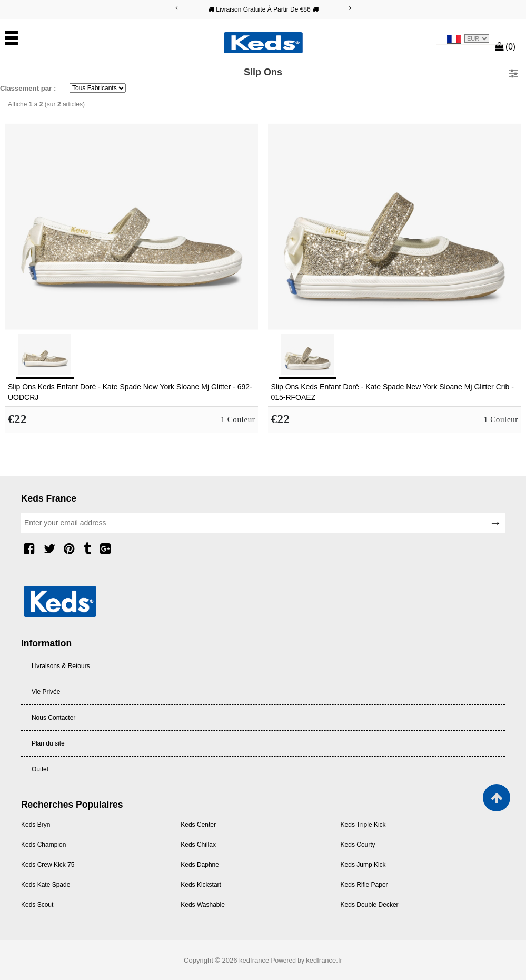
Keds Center (198, 825)
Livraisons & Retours (61, 666)
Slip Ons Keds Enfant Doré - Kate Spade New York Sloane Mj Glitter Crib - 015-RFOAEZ (392, 392)
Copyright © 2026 (211, 960)
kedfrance (254, 960)
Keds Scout (37, 905)
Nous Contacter (53, 718)
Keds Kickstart (201, 885)
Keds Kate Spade (46, 885)
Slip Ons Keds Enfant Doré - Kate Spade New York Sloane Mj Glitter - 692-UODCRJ (130, 392)
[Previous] (176, 8)
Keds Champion (43, 845)
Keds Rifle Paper (364, 885)
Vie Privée (46, 692)
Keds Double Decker (370, 905)
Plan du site (48, 743)
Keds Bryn (36, 825)
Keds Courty (358, 845)
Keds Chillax (198, 845)
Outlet (40, 769)
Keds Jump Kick (363, 865)
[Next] (350, 8)
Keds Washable (203, 905)
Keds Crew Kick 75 (48, 865)
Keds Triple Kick (363, 825)
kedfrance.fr (324, 960)
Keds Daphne (200, 865)
